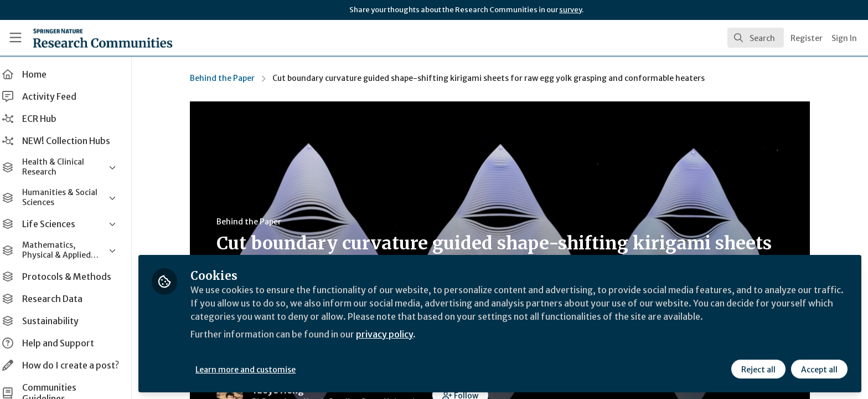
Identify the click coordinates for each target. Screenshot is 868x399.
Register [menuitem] (807, 38)
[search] (756, 38)
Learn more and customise (255, 370)
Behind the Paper (227, 78)
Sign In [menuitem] (844, 38)
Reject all (758, 370)
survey (570, 10)
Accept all (819, 370)
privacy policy (394, 335)
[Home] (89, 38)
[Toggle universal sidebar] (15, 38)
